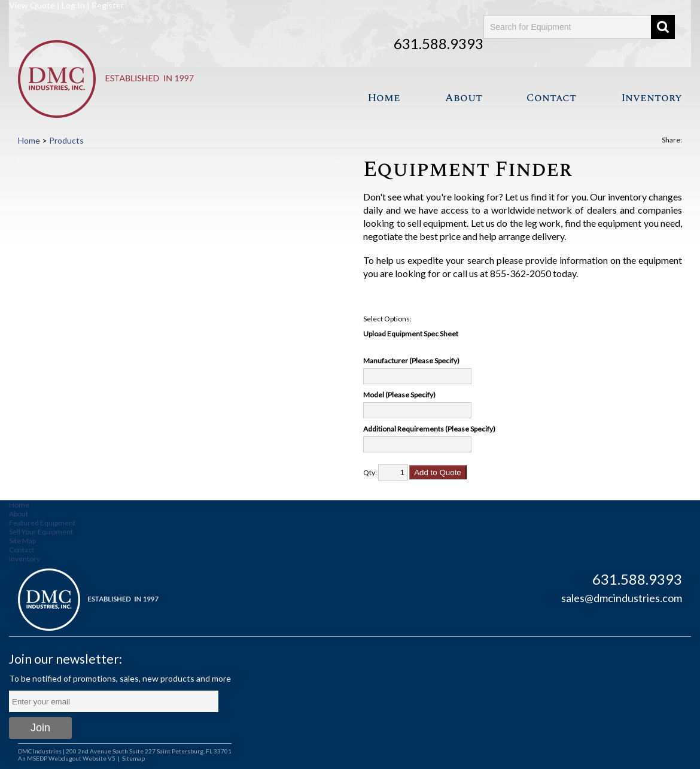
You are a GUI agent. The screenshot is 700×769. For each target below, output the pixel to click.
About (464, 98)
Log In (73, 5)
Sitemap (133, 758)
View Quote (32, 5)
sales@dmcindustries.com (622, 598)
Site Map (22, 541)
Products (66, 140)
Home (384, 98)
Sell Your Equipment (41, 532)
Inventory (652, 98)
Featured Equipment (42, 523)
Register (108, 5)
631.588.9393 (439, 43)
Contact (551, 98)
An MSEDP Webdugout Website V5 (67, 758)
